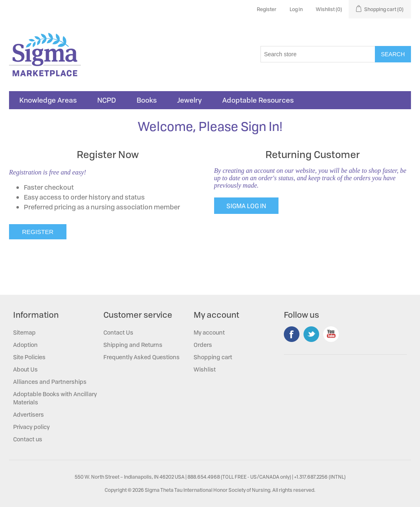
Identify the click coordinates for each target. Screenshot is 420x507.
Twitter (311, 334)
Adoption (25, 345)
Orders (203, 345)
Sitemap (24, 332)
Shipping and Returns (133, 345)
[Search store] (318, 54)
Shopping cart (213, 357)
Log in (296, 9)
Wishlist (205, 369)
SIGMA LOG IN (246, 206)
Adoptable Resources (258, 100)
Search (393, 54)
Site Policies (29, 357)
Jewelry (189, 100)
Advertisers (29, 414)
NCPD (107, 100)
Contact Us (118, 332)
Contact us (28, 439)
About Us (25, 369)
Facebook (292, 334)
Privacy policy (31, 427)
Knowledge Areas (48, 100)
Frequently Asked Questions (142, 357)
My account (209, 332)
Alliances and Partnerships (50, 382)
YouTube (331, 334)
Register (267, 9)
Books (147, 100)
